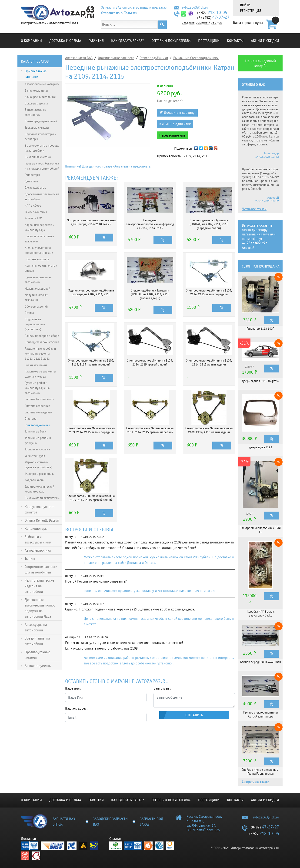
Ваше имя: (73, 688)
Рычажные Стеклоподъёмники (196, 58)
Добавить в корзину (179, 113)
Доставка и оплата (65, 41)
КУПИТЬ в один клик (175, 124)
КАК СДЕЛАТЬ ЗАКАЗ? (128, 41)
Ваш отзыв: (162, 688)
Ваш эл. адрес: (76, 708)
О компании (31, 41)
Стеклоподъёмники (154, 58)
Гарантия (96, 41)
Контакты (235, 41)
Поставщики (209, 41)
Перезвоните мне (172, 135)
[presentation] (100, 735)
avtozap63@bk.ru (195, 7)
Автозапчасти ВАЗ (79, 58)
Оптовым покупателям (171, 41)
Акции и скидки (265, 41)
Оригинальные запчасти (116, 58)
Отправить (194, 715)
